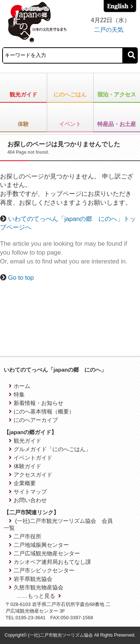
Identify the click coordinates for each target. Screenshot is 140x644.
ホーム (20, 386)
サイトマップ (28, 492)
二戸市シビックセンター (42, 570)
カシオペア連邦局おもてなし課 (50, 562)
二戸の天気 (109, 30)
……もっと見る (39, 596)
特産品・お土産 (117, 124)
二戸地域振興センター (39, 545)
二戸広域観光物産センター (44, 553)
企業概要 (22, 483)
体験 (23, 124)
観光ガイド (23, 94)
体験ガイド (25, 466)
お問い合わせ (28, 500)
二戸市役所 (25, 536)
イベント (70, 124)
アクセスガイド (31, 475)
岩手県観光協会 (31, 579)
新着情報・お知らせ (36, 403)
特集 (17, 394)
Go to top (21, 278)
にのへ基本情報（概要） (42, 411)
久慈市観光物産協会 (36, 587)
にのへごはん (70, 94)
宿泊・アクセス (117, 94)
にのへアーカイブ (33, 420)
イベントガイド (31, 458)
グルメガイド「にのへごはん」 (50, 449)
